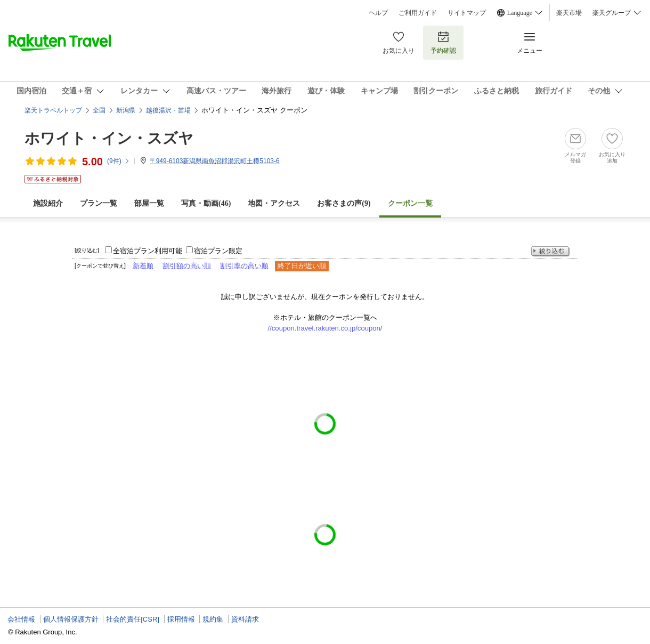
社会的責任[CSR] (133, 619)
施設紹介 (48, 203)
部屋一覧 (149, 203)
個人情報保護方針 (71, 619)
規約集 (213, 619)
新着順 (143, 266)
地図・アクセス (274, 203)
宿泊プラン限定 (218, 251)
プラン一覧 (99, 203)
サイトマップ (467, 13)
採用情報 (181, 619)
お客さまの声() (344, 203)
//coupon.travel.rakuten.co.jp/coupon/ (325, 328)
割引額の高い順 (187, 266)
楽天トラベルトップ (53, 110)
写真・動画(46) (206, 203)
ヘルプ (378, 13)
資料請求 (245, 619)
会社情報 (21, 619)
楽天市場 (569, 13)
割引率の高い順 (244, 266)
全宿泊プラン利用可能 (148, 251)
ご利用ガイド (418, 13)
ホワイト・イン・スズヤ (109, 138)
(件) (119, 161)
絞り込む (550, 251)
